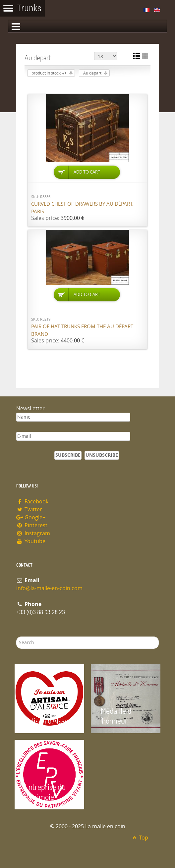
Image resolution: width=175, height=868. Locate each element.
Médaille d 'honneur (116, 715)
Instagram (33, 533)
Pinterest (32, 525)
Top (139, 838)
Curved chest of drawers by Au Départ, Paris (82, 208)
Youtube (31, 541)
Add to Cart (87, 172)
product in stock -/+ (49, 73)
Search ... (16, 637)
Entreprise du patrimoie (45, 792)
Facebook (32, 502)
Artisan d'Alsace (48, 720)
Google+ (31, 517)
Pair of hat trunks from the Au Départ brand (82, 330)
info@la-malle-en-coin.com (49, 588)
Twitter (29, 510)
